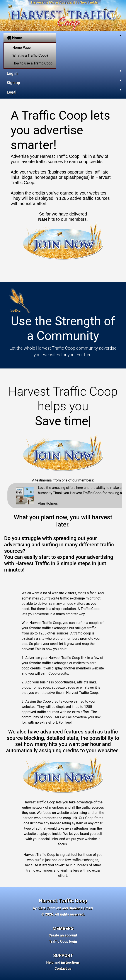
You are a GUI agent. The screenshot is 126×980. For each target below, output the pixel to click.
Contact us (63, 969)
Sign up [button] (13, 83)
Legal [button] (12, 92)
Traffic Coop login (63, 941)
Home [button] (14, 38)
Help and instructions (63, 962)
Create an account (63, 935)
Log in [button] (12, 73)
